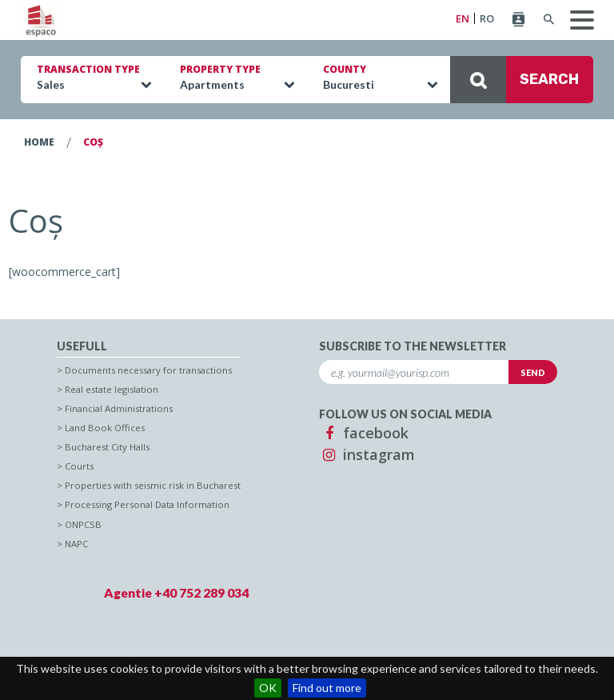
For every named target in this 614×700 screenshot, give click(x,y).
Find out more (327, 688)
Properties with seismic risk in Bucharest (153, 485)
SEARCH (514, 80)
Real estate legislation (112, 389)
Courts (79, 466)
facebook (364, 433)
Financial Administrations (119, 408)
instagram (367, 454)
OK (268, 688)
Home (39, 142)
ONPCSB (83, 524)
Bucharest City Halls (107, 447)
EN (462, 19)
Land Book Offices (105, 428)
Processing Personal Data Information (147, 504)
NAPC (76, 544)
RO (487, 19)
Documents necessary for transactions (148, 370)
